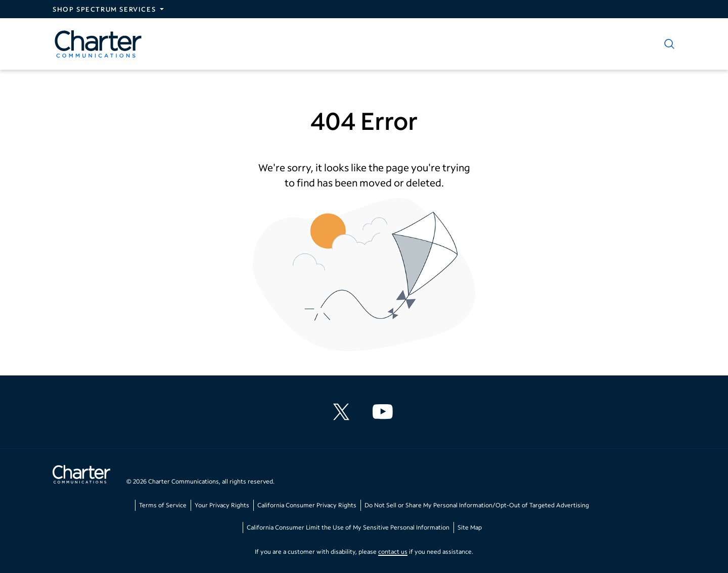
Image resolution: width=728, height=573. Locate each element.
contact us (393, 552)
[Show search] (667, 44)
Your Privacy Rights (222, 505)
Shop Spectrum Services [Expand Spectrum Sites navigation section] (104, 9)
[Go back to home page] (81, 475)
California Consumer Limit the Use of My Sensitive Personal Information (348, 527)
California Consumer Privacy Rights (307, 505)
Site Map (470, 527)
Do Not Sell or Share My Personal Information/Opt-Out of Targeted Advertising (477, 505)
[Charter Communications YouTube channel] (385, 412)
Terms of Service (163, 505)
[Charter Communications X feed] (343, 412)
